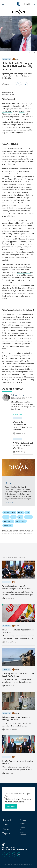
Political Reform (9, 513)
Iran (27, 513)
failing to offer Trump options (16, 176)
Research (7, 820)
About (6, 829)
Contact (22, 828)
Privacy (22, 832)
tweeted (22, 111)
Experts (6, 833)
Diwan (17, 59)
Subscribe (11, 806)
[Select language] (28, 4)
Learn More (9, 502)
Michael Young (9, 92)
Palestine (29, 517)
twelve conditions (24, 272)
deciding (12, 208)
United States (21, 521)
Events (22, 823)
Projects (23, 820)
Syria (20, 517)
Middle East (8, 526)
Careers (22, 830)
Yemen (13, 517)
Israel (6, 517)
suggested (6, 223)
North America (8, 521)
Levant (20, 513)
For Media (23, 835)
